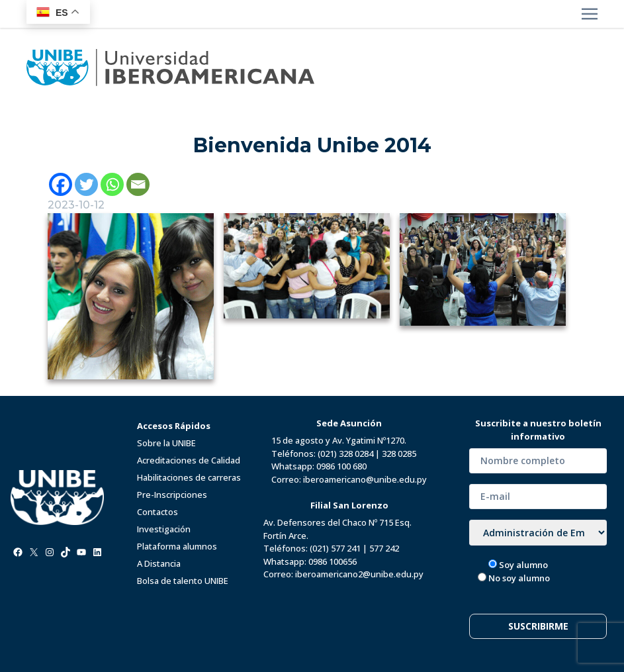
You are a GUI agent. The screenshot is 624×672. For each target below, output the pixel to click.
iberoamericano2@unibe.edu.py (359, 574)
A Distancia (159, 563)
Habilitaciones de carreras (189, 477)
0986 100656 (333, 561)
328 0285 (399, 454)
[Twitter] (86, 184)
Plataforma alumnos (177, 546)
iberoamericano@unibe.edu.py (365, 479)
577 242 (384, 548)
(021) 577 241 (335, 548)
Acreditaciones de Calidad (189, 460)
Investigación (164, 529)
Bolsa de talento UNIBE (183, 581)
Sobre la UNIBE (166, 443)
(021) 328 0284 (345, 454)
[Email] (138, 184)
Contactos (157, 512)
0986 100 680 (341, 466)
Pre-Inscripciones (172, 495)
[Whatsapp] (112, 184)
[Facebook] (61, 184)
